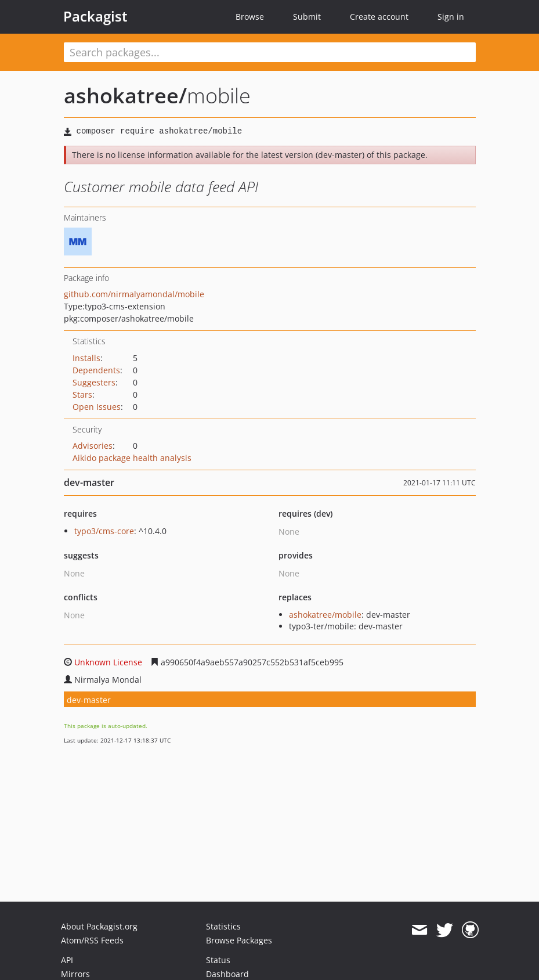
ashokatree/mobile (325, 615)
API (67, 960)
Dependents (96, 370)
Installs (86, 358)
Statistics (223, 926)
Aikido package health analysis (132, 458)
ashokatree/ (125, 96)
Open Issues (97, 407)
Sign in (451, 17)
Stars (82, 394)
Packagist (95, 16)
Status (218, 960)
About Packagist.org (99, 926)
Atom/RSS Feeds (92, 940)
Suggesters (94, 382)
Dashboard (227, 974)
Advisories (93, 446)
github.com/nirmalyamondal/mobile (134, 294)
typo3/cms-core (104, 531)
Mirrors (75, 974)
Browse (250, 17)
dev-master (89, 700)
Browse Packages (239, 940)
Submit (307, 17)
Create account (379, 17)
